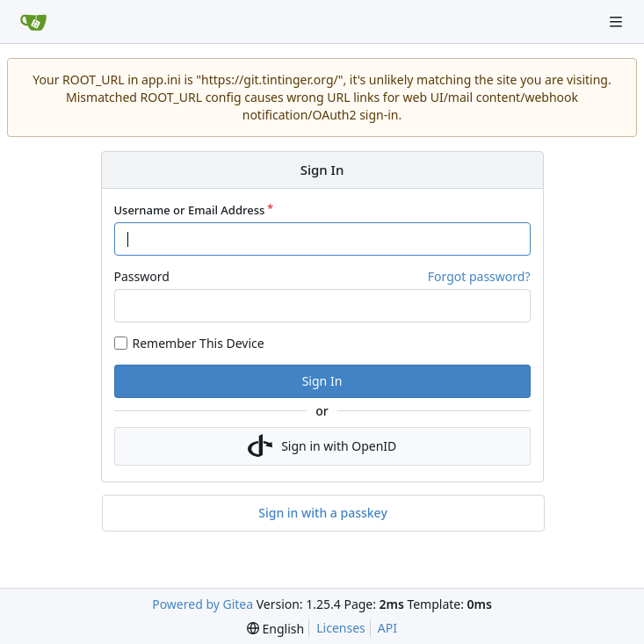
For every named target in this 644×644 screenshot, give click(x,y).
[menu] (275, 629)
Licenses (341, 628)
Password (142, 276)
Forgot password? (479, 276)
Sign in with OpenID (322, 446)
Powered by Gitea (203, 604)
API (387, 628)
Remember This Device (199, 343)
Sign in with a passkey (323, 513)
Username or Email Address (190, 210)
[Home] (33, 22)
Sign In (322, 381)
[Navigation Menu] (618, 22)
